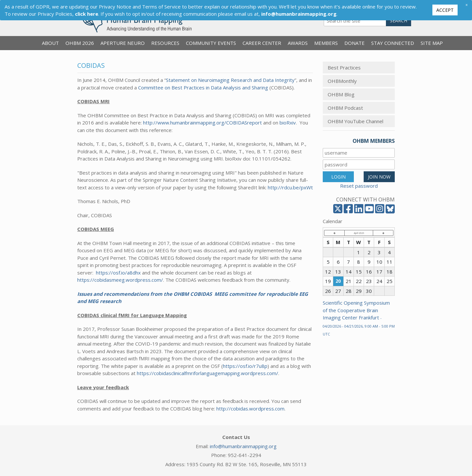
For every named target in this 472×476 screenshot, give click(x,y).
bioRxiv (288, 123)
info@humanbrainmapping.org (243, 446)
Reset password (359, 186)
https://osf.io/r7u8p (245, 366)
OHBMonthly (342, 81)
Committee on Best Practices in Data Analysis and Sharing (203, 87)
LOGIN (338, 177)
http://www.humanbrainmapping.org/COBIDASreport (202, 123)
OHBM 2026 (80, 43)
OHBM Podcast (345, 108)
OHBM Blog (341, 94)
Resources (165, 43)
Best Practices (344, 67)
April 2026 (359, 233)
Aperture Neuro (123, 43)
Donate (354, 43)
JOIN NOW (379, 177)
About (50, 43)
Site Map (432, 43)
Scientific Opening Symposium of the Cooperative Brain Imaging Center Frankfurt (359, 318)
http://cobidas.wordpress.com (250, 409)
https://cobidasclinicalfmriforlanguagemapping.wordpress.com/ (208, 373)
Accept (445, 10)
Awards (298, 43)
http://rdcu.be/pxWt (290, 187)
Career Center (262, 43)
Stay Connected (393, 43)
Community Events (211, 43)
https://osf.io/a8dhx (118, 273)
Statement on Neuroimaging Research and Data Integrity (230, 80)
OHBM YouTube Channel (355, 121)
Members (326, 43)
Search (399, 20)
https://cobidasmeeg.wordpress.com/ (120, 280)
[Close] (466, 5)
